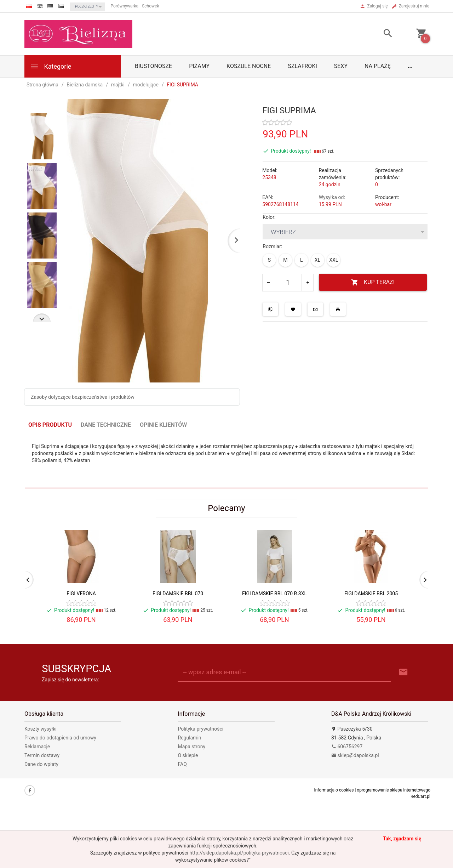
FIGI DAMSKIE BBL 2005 (371, 594)
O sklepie (188, 755)
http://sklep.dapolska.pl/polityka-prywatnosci (239, 853)
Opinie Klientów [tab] (163, 425)
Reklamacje (37, 747)
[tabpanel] (226, 460)
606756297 (347, 747)
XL (317, 260)
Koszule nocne (249, 66)
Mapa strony (192, 747)
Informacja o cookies (334, 790)
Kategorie (51, 66)
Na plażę (378, 66)
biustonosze (153, 66)
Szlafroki (302, 66)
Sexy (341, 66)
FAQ (182, 764)
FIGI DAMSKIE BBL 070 (178, 594)
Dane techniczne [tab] (106, 425)
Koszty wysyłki (41, 729)
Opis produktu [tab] (50, 425)
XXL (334, 260)
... (410, 66)
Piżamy (199, 66)
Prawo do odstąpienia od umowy (60, 738)
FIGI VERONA (81, 594)
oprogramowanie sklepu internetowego (394, 790)
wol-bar (383, 204)
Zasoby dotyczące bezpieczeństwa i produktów (83, 397)
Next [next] (42, 318)
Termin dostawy (42, 755)
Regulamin (190, 738)
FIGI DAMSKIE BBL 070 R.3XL (274, 594)
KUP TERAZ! (373, 282)
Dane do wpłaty (41, 764)
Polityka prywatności (201, 729)
